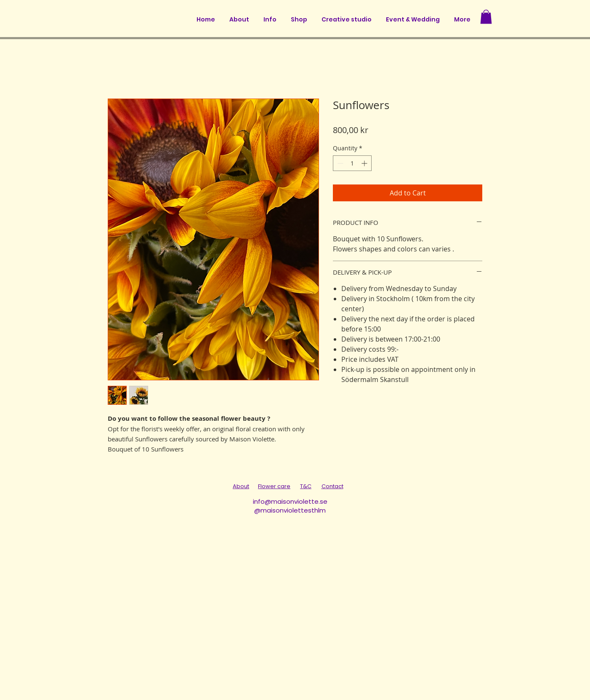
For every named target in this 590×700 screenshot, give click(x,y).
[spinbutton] (352, 163)
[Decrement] (339, 163)
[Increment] (365, 163)
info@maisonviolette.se (290, 501)
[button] (486, 17)
